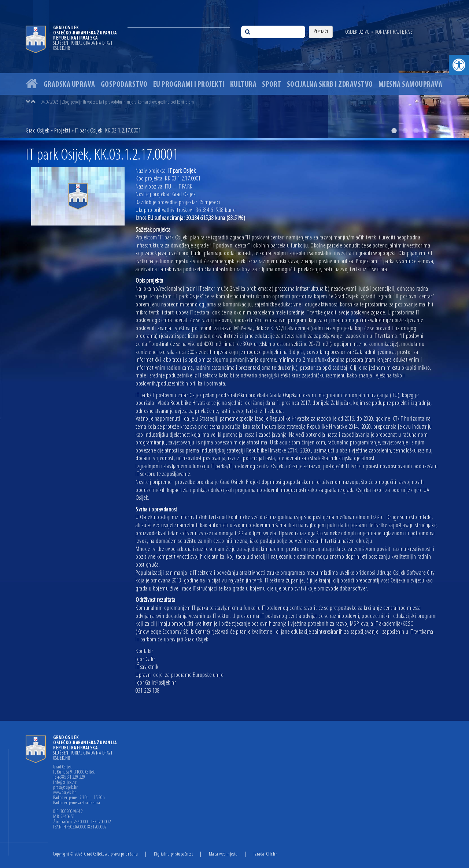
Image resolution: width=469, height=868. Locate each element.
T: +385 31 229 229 (69, 778)
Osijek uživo (357, 32)
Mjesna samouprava (411, 85)
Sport (272, 85)
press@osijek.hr (66, 788)
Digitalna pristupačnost (173, 854)
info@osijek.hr (65, 783)
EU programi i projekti (189, 85)
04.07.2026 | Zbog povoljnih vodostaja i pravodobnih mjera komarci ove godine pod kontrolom (117, 102)
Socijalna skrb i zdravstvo (330, 85)
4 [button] (427, 131)
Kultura (243, 85)
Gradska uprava (69, 85)
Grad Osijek (38, 131)
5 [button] (438, 131)
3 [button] (416, 131)
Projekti (62, 131)
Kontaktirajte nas (394, 32)
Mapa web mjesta (223, 854)
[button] (459, 65)
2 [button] (405, 131)
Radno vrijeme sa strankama (77, 803)
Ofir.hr (272, 854)
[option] (234, 69)
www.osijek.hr (65, 793)
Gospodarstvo (124, 85)
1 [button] (394, 131)
